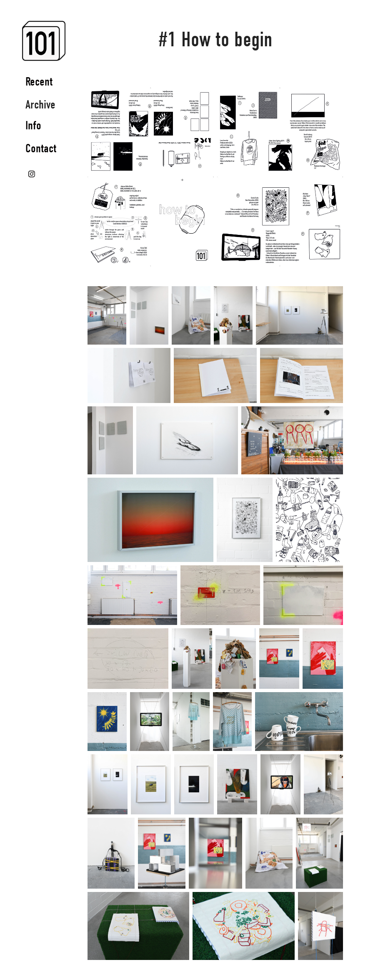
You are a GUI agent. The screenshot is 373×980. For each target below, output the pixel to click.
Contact (41, 148)
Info (33, 125)
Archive (40, 105)
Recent (39, 82)
